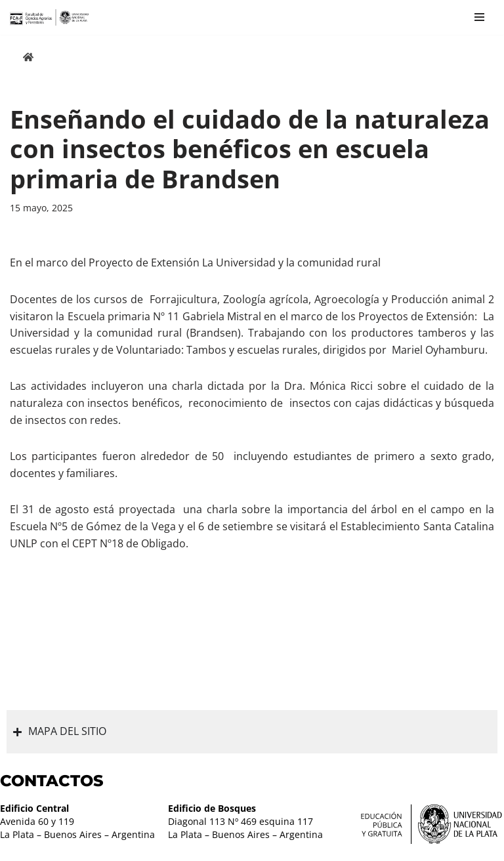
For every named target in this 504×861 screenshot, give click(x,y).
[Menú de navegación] (479, 17)
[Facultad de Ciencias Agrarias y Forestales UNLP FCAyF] (49, 17)
